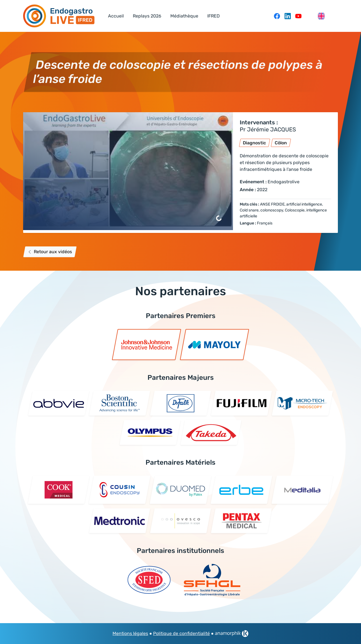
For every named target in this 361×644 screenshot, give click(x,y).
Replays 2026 (147, 16)
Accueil (116, 16)
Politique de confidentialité (181, 633)
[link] (232, 634)
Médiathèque (184, 16)
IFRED (213, 16)
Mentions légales (130, 633)
